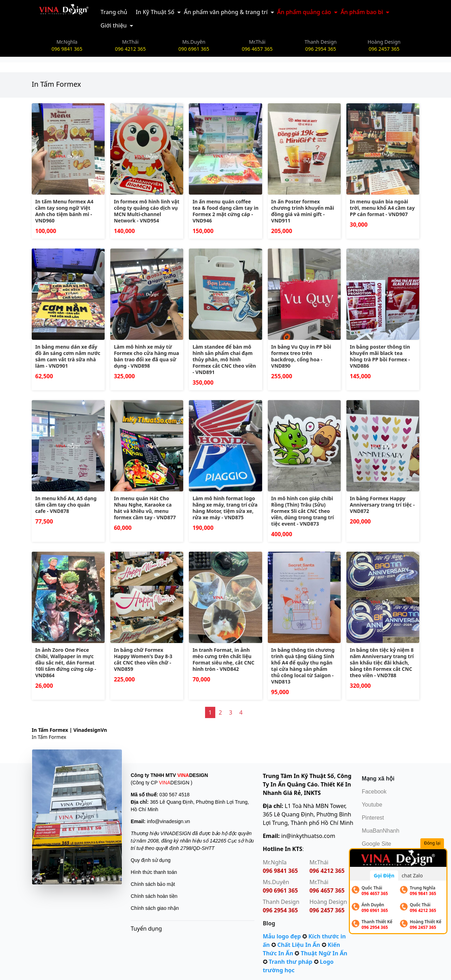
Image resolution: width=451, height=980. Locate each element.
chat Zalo (412, 875)
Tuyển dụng (146, 929)
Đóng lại (433, 843)
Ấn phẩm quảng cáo (304, 12)
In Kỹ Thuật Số (155, 12)
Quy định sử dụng (151, 860)
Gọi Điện (384, 875)
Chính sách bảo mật (153, 884)
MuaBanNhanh (381, 831)
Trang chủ (114, 12)
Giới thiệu (113, 25)
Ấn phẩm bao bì (362, 12)
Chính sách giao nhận (155, 908)
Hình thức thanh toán (154, 872)
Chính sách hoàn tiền (154, 896)
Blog (269, 923)
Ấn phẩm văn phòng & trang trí (226, 12)
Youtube (372, 805)
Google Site (377, 844)
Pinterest (373, 818)
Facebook (374, 792)
